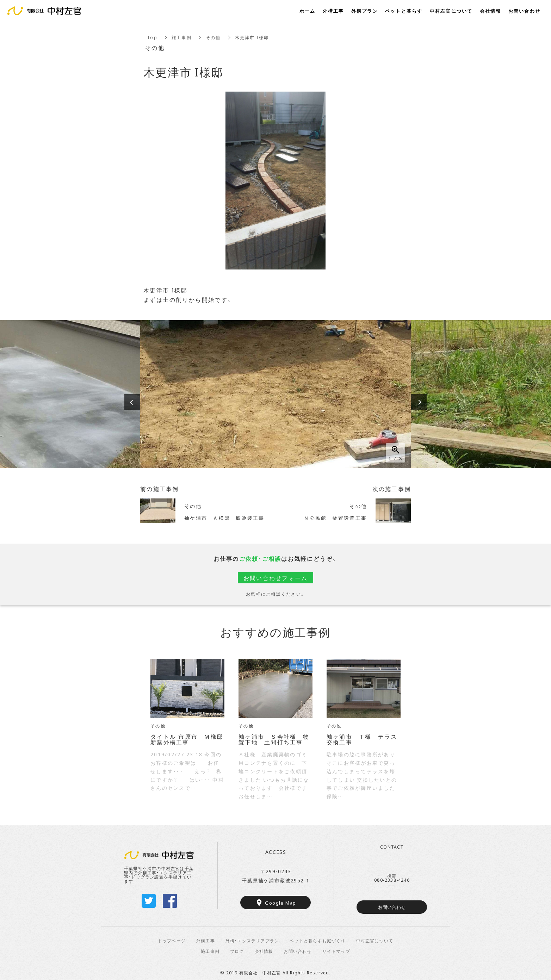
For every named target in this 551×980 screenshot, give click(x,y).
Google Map (280, 903)
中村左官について (375, 941)
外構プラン (365, 11)
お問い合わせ (392, 907)
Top (152, 37)
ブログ (237, 951)
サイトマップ (336, 951)
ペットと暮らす (404, 11)
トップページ (172, 941)
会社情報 (264, 951)
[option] (275, 394)
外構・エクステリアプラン (252, 941)
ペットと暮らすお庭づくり (317, 941)
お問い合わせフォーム (276, 578)
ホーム (308, 11)
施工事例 (182, 37)
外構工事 (206, 941)
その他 (213, 37)
